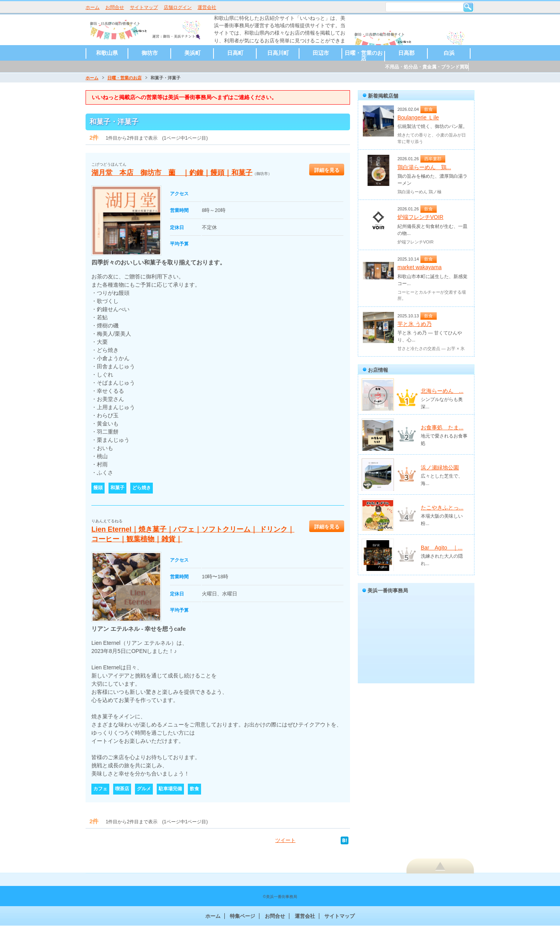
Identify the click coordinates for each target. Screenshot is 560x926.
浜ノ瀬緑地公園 (440, 467)
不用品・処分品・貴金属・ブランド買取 (427, 67)
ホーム (93, 7)
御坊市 (150, 53)
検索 (468, 7)
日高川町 (278, 53)
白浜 (449, 53)
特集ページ (242, 916)
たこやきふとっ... (442, 508)
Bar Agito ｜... (442, 548)
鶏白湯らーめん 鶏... (424, 167)
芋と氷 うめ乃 (415, 324)
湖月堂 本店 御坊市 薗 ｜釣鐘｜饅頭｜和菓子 (172, 173)
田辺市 (321, 53)
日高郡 (406, 53)
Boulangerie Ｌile (418, 117)
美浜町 (192, 53)
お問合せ (115, 7)
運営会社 (207, 7)
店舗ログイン (178, 7)
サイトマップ (144, 7)
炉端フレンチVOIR (420, 217)
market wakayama (420, 267)
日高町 (235, 53)
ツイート (285, 840)
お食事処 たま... (442, 427)
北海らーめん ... (442, 391)
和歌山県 (107, 53)
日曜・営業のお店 (364, 56)
